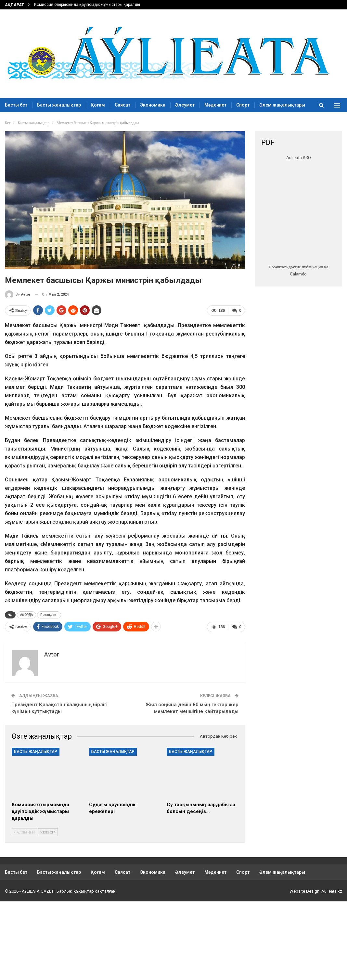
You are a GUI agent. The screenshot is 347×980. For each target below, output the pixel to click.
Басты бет (16, 105)
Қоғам (98, 105)
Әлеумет (185, 105)
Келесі (48, 831)
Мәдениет (215, 105)
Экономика (153, 105)
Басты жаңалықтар (59, 105)
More (265, 105)
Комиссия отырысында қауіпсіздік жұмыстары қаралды (87, 5)
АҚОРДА (26, 615)
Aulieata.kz (332, 891)
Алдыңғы (24, 831)
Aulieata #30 (298, 158)
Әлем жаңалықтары (282, 872)
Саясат (122, 105)
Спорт (243, 105)
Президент (49, 615)
